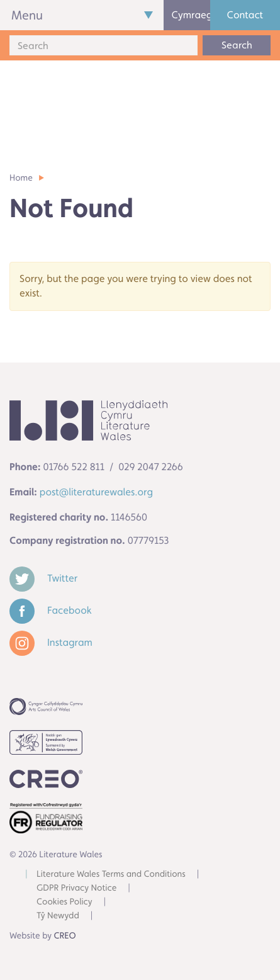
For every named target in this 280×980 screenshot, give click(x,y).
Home (21, 178)
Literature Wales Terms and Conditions (111, 874)
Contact (245, 15)
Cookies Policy (64, 902)
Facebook (51, 610)
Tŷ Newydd (58, 916)
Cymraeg (191, 15)
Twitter (43, 578)
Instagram (51, 642)
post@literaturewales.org (96, 492)
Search (237, 45)
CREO (65, 936)
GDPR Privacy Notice (76, 888)
